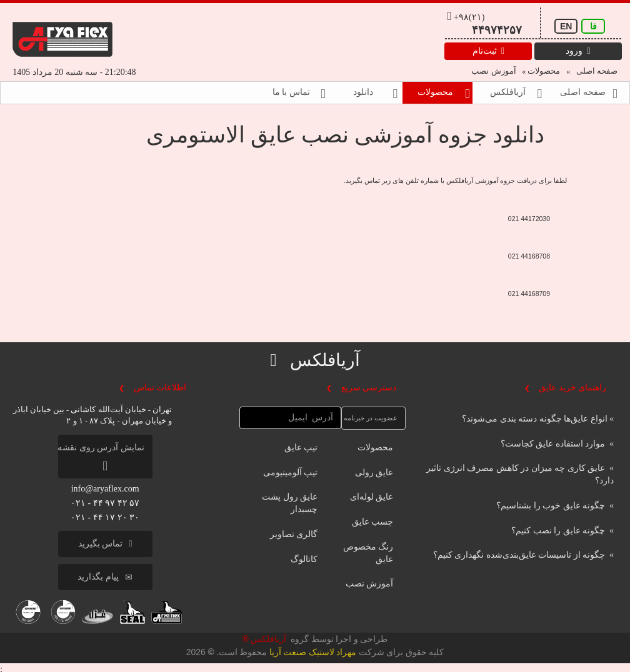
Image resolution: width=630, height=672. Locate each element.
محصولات (543, 71)
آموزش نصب (493, 71)
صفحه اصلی (596, 71)
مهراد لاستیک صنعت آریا (313, 652)
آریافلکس (267, 639)
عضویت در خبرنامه (371, 418)
